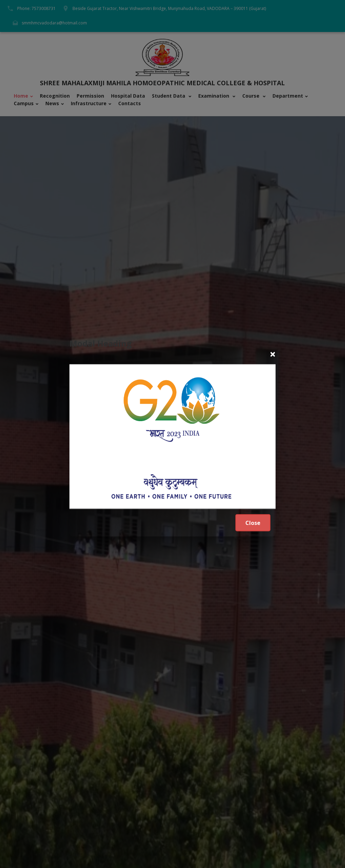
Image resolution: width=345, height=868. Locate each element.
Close (253, 523)
